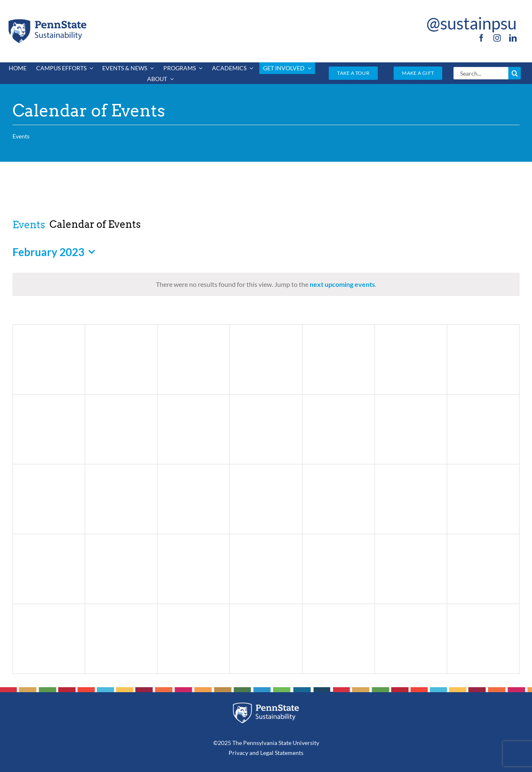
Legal (267, 753)
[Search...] (481, 73)
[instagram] (497, 38)
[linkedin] (513, 38)
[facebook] (481, 38)
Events (29, 225)
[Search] (515, 73)
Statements (288, 753)
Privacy (238, 753)
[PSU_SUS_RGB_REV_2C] (266, 705)
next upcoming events (342, 284)
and (254, 753)
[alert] (266, 284)
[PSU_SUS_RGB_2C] (47, 21)
